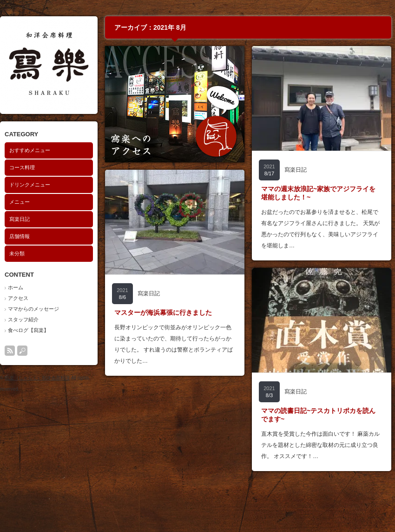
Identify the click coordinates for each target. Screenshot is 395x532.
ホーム (16, 287)
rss (10, 351)
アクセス (18, 298)
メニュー (20, 202)
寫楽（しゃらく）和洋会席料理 (37, 378)
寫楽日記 (20, 219)
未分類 (17, 253)
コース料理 (22, 167)
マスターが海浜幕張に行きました (163, 313)
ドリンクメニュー (30, 185)
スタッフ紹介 (23, 319)
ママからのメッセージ (33, 309)
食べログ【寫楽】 (28, 330)
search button (22, 351)
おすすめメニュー (30, 150)
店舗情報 (20, 236)
